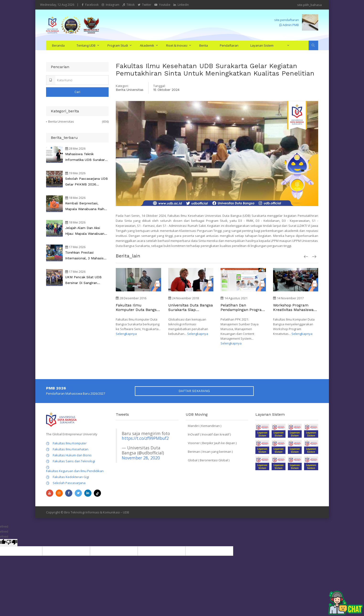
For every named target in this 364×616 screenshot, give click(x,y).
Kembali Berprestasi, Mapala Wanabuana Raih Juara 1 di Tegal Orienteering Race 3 (85, 207)
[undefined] (12, 543)
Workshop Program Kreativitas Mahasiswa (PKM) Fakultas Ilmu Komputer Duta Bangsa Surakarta (295, 307)
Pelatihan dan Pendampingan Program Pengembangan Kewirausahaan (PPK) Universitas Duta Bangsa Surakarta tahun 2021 (243, 307)
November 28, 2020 (141, 458)
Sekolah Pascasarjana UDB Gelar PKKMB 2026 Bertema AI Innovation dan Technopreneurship (87, 182)
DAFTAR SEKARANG (194, 391)
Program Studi (118, 45)
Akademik (147, 45)
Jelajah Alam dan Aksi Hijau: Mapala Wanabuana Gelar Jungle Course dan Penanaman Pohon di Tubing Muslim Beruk (86, 231)
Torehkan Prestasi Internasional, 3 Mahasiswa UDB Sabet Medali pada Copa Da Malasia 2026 (87, 256)
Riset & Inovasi (177, 45)
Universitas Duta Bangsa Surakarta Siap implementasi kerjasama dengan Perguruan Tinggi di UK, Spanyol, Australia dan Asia (191, 307)
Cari (77, 92)
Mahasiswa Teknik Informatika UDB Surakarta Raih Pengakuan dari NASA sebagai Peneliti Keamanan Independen (87, 157)
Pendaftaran (229, 45)
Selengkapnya (126, 334)
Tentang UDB (86, 45)
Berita (204, 45)
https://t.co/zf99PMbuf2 (145, 438)
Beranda (58, 45)
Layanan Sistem (262, 45)
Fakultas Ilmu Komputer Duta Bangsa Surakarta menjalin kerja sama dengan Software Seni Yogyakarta (137, 307)
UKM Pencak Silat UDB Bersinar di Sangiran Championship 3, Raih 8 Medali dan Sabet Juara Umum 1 (84, 280)
